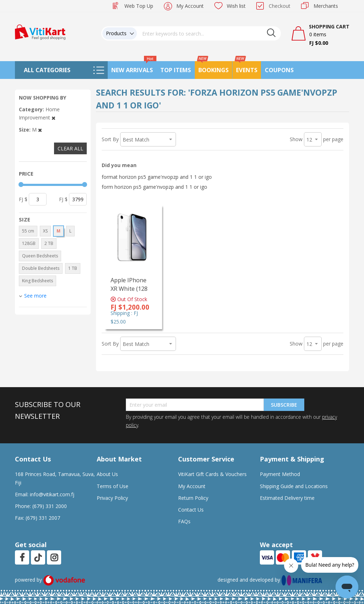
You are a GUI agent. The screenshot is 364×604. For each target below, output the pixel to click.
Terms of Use (113, 486)
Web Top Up (139, 6)
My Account (190, 6)
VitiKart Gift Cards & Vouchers (212, 474)
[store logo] (40, 31)
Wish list (236, 6)
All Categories (47, 70)
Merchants (326, 6)
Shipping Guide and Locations (294, 486)
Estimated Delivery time (287, 498)
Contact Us (191, 510)
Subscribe (284, 405)
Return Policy (193, 498)
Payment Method (280, 474)
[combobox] (209, 33)
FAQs (184, 521)
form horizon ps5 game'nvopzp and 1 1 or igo (154, 187)
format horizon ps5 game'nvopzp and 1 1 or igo (157, 177)
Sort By (110, 139)
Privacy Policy (112, 498)
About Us (107, 474)
